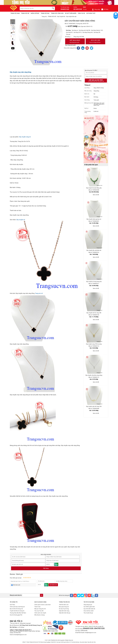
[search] (53, 8)
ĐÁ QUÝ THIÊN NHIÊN (71, 13)
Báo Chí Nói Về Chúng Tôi (16, 609)
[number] (72, 37)
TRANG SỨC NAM (15, 13)
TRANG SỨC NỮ (25, 13)
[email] (31, 595)
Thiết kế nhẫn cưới (64, 605)
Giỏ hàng (105, 9)
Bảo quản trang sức (64, 607)
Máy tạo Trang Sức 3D (40, 609)
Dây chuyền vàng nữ (25, 137)
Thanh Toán (37, 607)
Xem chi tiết (96, 195)
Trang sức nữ (39, 293)
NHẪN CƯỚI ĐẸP (35, 13)
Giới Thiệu (12, 605)
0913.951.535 (95, 41)
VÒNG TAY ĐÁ (81, 13)
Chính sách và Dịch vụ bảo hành (42, 605)
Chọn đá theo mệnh (89, 611)
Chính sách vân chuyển (40, 613)
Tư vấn (116, 16)
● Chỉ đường (21, 627)
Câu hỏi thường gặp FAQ (16, 615)
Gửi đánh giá (53, 585)
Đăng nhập (96, 9)
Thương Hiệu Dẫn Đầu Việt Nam (18, 613)
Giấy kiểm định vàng (64, 611)
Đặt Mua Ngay (75, 41)
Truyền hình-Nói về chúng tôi (17, 611)
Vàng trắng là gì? (88, 605)
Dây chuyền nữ (21, 220)
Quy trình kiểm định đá (89, 609)
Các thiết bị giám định (89, 607)
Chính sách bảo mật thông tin (17, 607)
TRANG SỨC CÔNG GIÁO (57, 13)
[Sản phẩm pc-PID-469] (96, 139)
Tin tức (85, 9)
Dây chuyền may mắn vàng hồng (20, 72)
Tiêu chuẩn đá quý (88, 613)
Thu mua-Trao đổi (39, 611)
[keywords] (34, 8)
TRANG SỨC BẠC (45, 13)
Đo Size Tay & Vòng (64, 609)
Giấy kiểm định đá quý (65, 613)
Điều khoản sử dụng (39, 615)
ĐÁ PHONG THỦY (91, 13)
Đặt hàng (46, 568)
